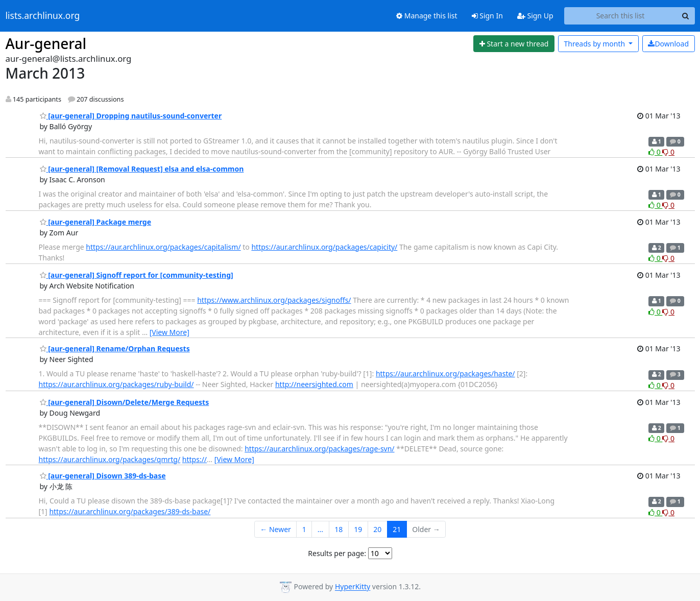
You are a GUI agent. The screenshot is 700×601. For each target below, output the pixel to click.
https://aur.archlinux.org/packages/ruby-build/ (116, 384)
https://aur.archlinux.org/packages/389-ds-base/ (130, 511)
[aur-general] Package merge (96, 222)
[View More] (170, 332)
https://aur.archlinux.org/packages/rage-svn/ (319, 449)
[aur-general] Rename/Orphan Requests (115, 348)
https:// (195, 459)
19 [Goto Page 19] (358, 529)
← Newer (275, 529)
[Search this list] (621, 16)
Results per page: (337, 553)
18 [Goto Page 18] (339, 529)
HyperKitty (353, 587)
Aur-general (46, 43)
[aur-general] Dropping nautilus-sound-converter (131, 116)
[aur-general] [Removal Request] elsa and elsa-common (142, 169)
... (320, 529)
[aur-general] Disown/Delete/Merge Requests (125, 402)
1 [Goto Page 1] (304, 529)
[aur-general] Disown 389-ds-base (103, 476)
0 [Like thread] (655, 152)
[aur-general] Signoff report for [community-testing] (137, 275)
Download (668, 44)
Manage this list (427, 16)
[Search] (686, 16)
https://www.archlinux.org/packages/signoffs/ (274, 300)
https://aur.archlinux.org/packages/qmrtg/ (110, 459)
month (595, 44)
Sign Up (535, 16)
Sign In (487, 16)
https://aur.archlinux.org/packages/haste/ (445, 374)
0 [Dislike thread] (668, 152)
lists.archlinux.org (43, 16)
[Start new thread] (514, 44)
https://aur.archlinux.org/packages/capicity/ (324, 247)
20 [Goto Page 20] (377, 529)
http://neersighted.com (314, 384)
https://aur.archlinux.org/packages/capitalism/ (163, 247)
